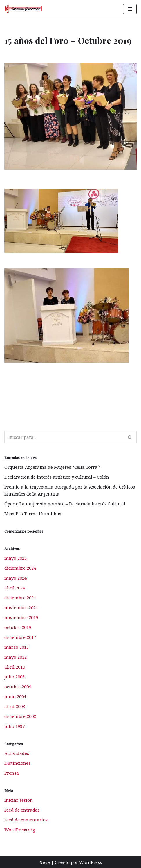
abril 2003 (15, 706)
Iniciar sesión (19, 800)
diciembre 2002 (20, 716)
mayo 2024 (16, 578)
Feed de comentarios (26, 820)
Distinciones (17, 763)
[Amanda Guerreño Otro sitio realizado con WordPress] (23, 9)
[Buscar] (64, 437)
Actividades (17, 753)
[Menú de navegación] (130, 9)
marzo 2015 (17, 647)
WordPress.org (20, 830)
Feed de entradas (22, 810)
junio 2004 (15, 696)
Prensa (12, 773)
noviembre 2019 (21, 617)
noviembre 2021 (21, 607)
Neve (45, 862)
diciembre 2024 (20, 568)
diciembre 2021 (20, 598)
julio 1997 (15, 726)
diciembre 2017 (20, 637)
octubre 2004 (18, 687)
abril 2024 (15, 588)
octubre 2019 (18, 627)
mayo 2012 (16, 657)
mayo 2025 (16, 558)
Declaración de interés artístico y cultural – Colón (57, 477)
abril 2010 (15, 667)
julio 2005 (15, 677)
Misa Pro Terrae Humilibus (33, 514)
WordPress (91, 862)
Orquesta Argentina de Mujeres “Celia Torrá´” (53, 467)
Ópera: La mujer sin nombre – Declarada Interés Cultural (65, 504)
